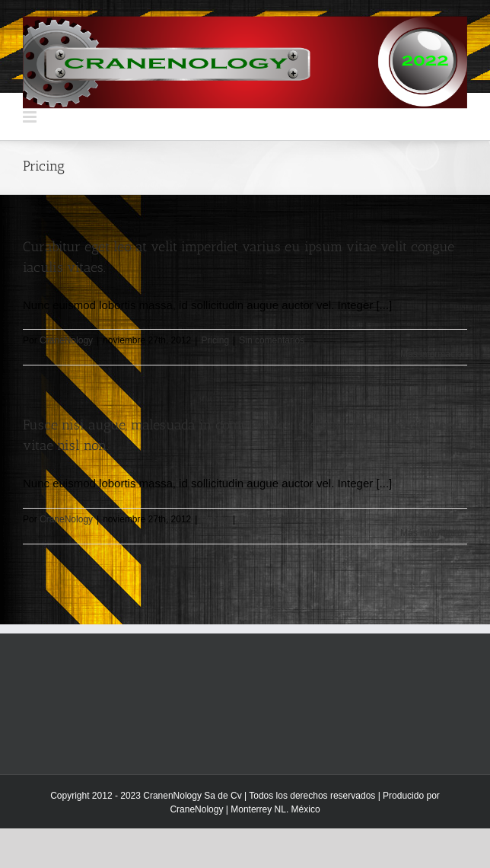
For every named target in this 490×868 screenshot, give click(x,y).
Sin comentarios (272, 340)
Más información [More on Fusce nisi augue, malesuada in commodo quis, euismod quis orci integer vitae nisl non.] (434, 533)
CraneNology (66, 340)
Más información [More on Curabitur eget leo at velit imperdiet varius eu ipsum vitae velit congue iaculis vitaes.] (434, 354)
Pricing (215, 340)
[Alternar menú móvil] (31, 117)
